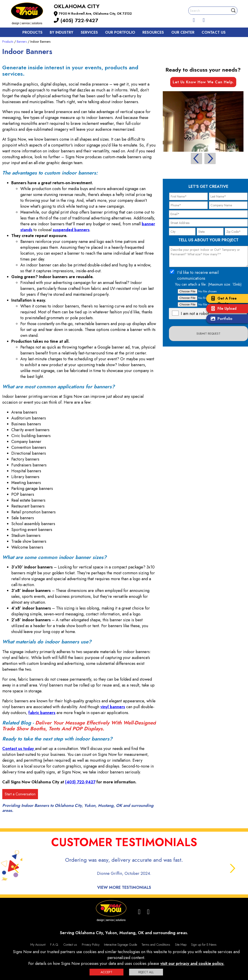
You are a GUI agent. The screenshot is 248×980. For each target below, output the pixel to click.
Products (32, 32)
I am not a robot (195, 314)
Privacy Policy (91, 945)
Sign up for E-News (204, 945)
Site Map (181, 945)
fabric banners (42, 713)
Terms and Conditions (156, 945)
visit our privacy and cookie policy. (192, 964)
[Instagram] (204, 19)
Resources (153, 32)
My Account (38, 945)
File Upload (222, 309)
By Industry (61, 32)
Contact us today (19, 749)
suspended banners (71, 230)
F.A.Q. (54, 945)
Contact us (214, 32)
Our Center (183, 32)
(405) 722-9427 (76, 20)
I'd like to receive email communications (198, 275)
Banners (22, 42)
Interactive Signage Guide (120, 945)
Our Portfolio (120, 32)
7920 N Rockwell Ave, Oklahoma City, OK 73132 (95, 14)
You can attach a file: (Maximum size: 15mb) (208, 284)
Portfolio (220, 319)
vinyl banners (113, 707)
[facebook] (194, 19)
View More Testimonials (124, 887)
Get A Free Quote (223, 301)
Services (89, 32)
